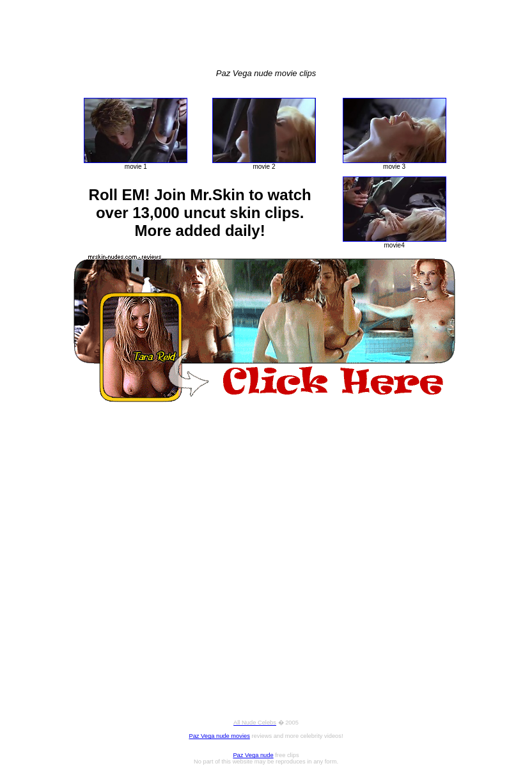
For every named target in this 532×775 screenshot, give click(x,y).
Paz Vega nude (253, 755)
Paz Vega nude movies (219, 736)
